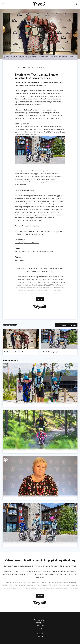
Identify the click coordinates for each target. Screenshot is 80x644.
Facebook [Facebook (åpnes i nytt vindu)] (40, 636)
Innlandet (22, 260)
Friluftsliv (32, 251)
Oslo (17, 260)
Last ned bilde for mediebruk (66, 325)
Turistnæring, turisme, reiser (44, 251)
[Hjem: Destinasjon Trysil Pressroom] (39, 4)
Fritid (26, 251)
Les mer (40, 299)
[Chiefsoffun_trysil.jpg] (59, 339)
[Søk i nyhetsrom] (78, 4)
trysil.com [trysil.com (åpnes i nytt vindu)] (40, 634)
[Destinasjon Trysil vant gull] (21, 339)
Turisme (18, 251)
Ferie (22, 251)
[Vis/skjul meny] (3, 4)
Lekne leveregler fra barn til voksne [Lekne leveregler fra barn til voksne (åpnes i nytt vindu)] (27, 243)
